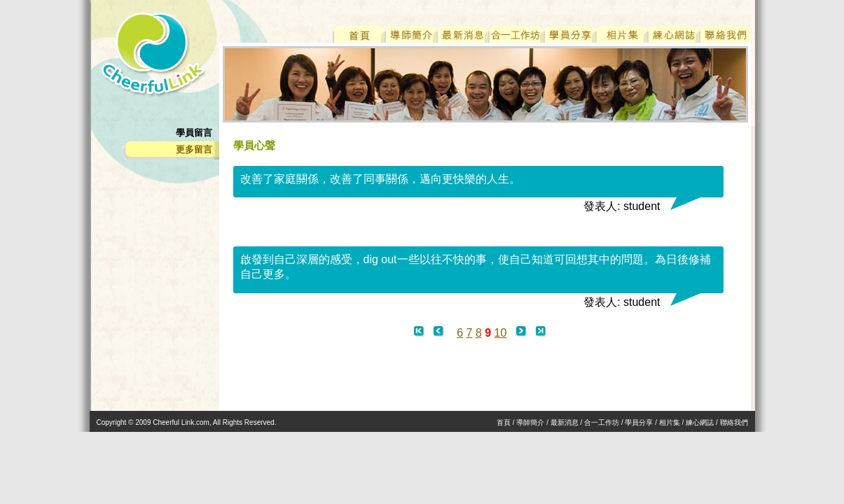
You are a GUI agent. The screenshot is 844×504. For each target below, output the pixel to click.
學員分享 (639, 422)
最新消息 (565, 422)
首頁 (504, 422)
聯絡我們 (734, 422)
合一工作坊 (602, 422)
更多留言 (194, 149)
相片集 (670, 422)
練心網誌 (700, 422)
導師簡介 (530, 422)
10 (501, 333)
